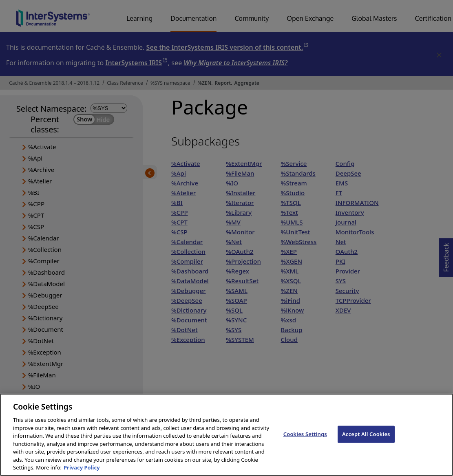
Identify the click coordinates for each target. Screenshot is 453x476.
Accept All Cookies (366, 446)
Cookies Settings (305, 446)
